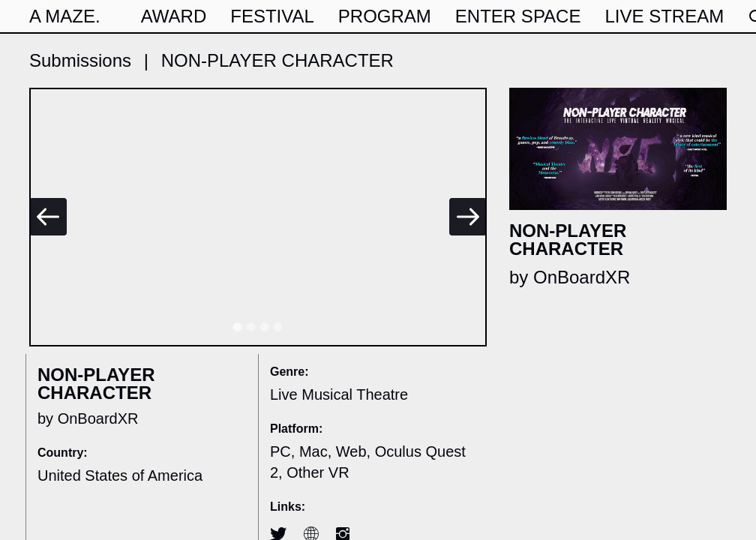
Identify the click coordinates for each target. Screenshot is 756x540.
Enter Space (518, 16)
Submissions (80, 60)
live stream (664, 16)
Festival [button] (272, 16)
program (385, 16)
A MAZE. (65, 16)
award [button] (174, 16)
